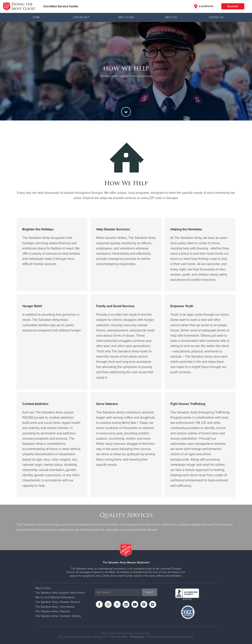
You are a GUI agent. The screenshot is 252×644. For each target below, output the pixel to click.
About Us (171, 17)
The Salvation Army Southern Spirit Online (60, 593)
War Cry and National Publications (55, 597)
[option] (126, 71)
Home (36, 17)
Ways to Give (126, 17)
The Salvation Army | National (53, 611)
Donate (233, 6)
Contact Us (216, 17)
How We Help (81, 17)
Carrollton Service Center (61, 6)
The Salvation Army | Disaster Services (58, 602)
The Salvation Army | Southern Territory (58, 616)
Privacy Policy (137, 637)
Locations (204, 6)
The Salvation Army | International (55, 607)
